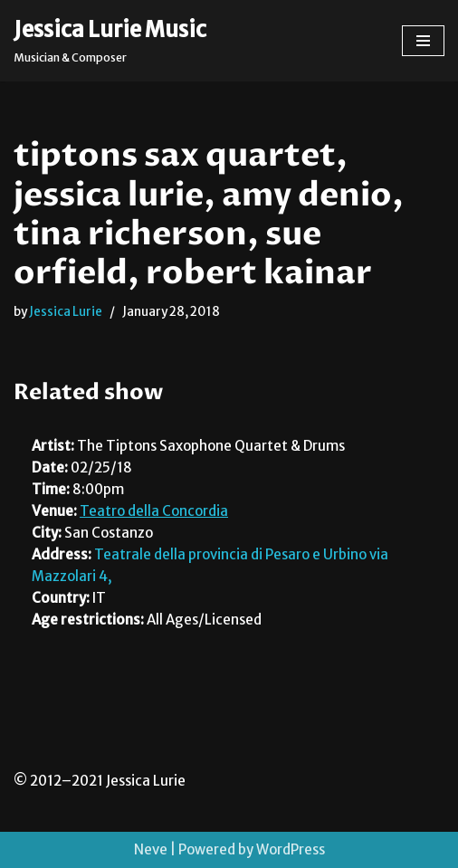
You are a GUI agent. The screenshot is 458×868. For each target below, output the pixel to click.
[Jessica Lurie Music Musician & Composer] (110, 41)
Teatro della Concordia (154, 511)
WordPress (291, 849)
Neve (151, 849)
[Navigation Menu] (423, 41)
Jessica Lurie (66, 312)
